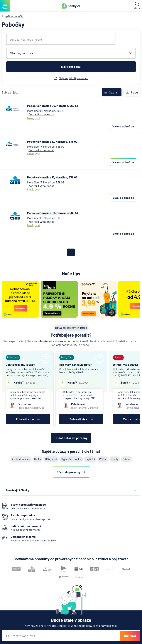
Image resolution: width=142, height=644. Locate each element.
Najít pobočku (71, 66)
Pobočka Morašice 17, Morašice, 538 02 (52, 141)
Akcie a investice (21, 459)
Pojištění (90, 459)
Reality (115, 459)
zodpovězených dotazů (71, 328)
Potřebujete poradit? (71, 335)
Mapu (132, 92)
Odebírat (130, 636)
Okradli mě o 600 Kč (126, 365)
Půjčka (103, 459)
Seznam (112, 92)
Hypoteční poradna (71, 459)
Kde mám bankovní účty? (75, 365)
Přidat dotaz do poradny (71, 438)
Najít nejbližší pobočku (71, 78)
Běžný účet (51, 459)
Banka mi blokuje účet (20, 365)
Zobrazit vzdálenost (41, 114)
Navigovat (34, 118)
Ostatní (126, 459)
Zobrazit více (28, 419)
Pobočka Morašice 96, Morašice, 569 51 (53, 106)
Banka (38, 459)
